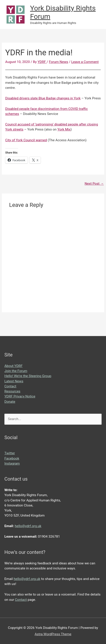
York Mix (64, 129)
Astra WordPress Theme (53, 634)
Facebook (12, 458)
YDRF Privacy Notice (20, 396)
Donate (10, 402)
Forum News (58, 62)
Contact (10, 386)
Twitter (10, 453)
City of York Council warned (26, 140)
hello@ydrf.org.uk (28, 526)
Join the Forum (16, 371)
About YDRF (14, 366)
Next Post (94, 184)
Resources (12, 391)
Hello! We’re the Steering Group (28, 376)
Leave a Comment (85, 62)
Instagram (12, 463)
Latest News (14, 381)
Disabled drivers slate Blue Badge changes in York (43, 98)
